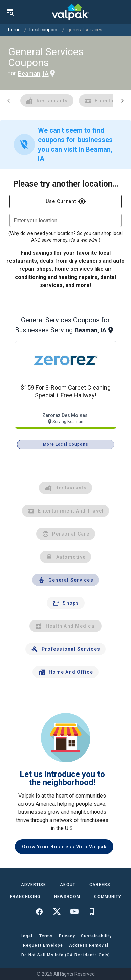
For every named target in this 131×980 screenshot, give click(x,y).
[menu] (10, 12)
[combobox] (65, 220)
